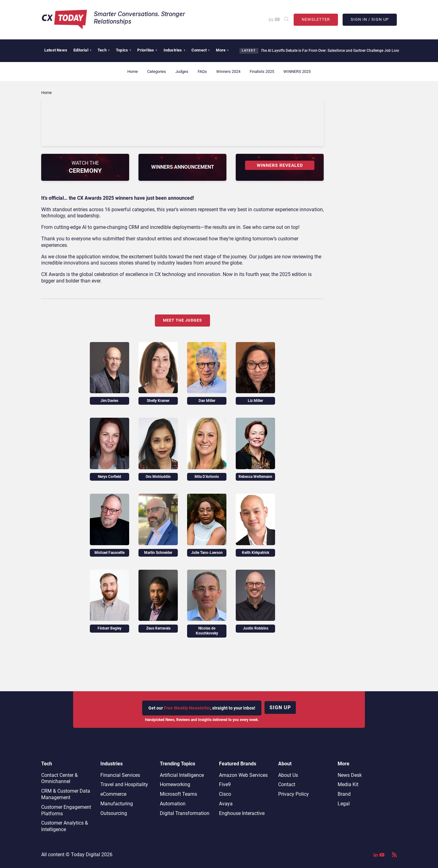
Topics (123, 50)
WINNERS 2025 (297, 71)
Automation (173, 804)
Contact (287, 784)
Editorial (82, 50)
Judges (182, 71)
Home (133, 71)
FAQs (202, 71)
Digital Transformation (185, 813)
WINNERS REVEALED (280, 165)
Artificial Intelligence (182, 775)
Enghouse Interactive (242, 813)
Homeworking (175, 784)
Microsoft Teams (178, 794)
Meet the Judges (182, 320)
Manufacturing (117, 804)
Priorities (147, 50)
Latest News (56, 50)
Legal (344, 804)
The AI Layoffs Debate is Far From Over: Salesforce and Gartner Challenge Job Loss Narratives (337, 51)
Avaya (226, 804)
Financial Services (120, 775)
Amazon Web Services (243, 775)
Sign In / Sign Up (370, 19)
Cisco (225, 794)
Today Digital (85, 855)
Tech (104, 50)
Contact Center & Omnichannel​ (59, 778)
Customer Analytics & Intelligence (65, 826)
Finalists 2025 (262, 71)
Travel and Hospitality (124, 784)
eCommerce (113, 794)
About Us (288, 775)
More (222, 50)
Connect (201, 50)
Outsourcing (114, 813)
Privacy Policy (293, 794)
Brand (344, 794)
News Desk (350, 775)
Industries (174, 50)
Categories (157, 71)
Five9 (225, 784)
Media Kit (348, 784)
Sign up (280, 708)
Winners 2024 (228, 71)
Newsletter (316, 19)
